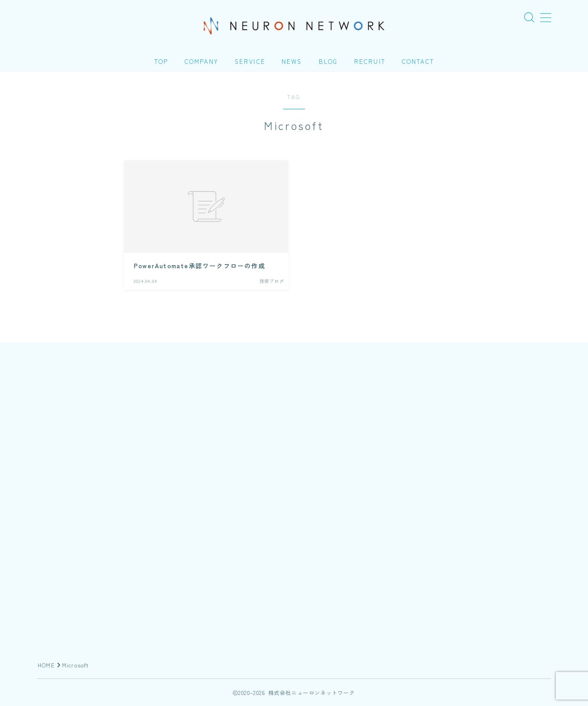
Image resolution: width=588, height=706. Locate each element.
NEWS (292, 61)
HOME (46, 665)
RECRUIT (370, 61)
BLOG (328, 61)
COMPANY (201, 61)
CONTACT (418, 61)
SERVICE (250, 61)
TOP (161, 61)
